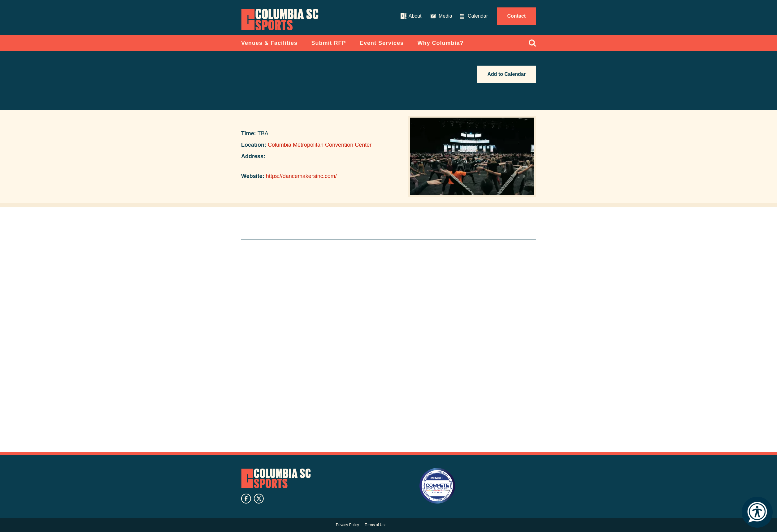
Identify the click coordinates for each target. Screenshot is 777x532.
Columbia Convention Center (280, 19)
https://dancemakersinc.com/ (301, 176)
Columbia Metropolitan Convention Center (320, 145)
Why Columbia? (441, 43)
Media (445, 16)
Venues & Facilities (269, 43)
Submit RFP (329, 43)
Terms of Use (376, 525)
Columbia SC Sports (276, 478)
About (415, 16)
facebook (246, 499)
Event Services (382, 43)
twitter (259, 499)
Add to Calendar (506, 74)
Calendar (478, 16)
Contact (516, 16)
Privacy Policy (347, 525)
